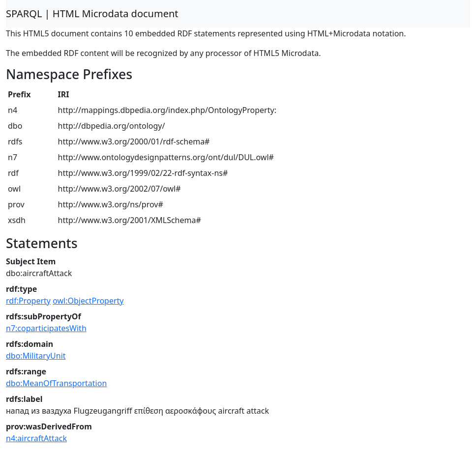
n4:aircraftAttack (36, 438)
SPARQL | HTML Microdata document (92, 14)
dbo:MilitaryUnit (36, 356)
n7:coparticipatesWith (46, 328)
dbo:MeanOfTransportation (56, 383)
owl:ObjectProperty (88, 301)
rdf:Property (28, 301)
